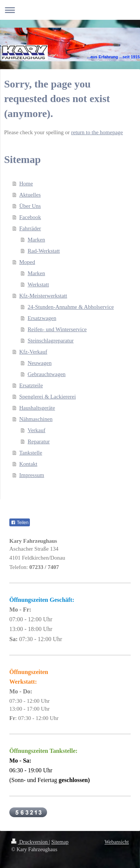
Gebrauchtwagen (47, 374)
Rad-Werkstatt (44, 251)
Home (26, 184)
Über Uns (30, 206)
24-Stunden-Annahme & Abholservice (71, 307)
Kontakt (28, 464)
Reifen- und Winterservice (57, 329)
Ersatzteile (31, 385)
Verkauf (36, 430)
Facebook (30, 217)
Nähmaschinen (36, 419)
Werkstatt (38, 284)
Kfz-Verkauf (33, 352)
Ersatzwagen (42, 318)
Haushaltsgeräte (37, 408)
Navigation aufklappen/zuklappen (70, 10)
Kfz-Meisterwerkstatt (43, 296)
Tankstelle (31, 453)
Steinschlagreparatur (51, 341)
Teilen (20, 523)
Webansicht (117, 842)
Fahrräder (30, 228)
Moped (27, 262)
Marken (36, 240)
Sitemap (60, 842)
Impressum (32, 475)
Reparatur (39, 441)
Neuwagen (40, 363)
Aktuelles (30, 195)
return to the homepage (97, 132)
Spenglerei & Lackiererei (48, 397)
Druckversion (30, 842)
